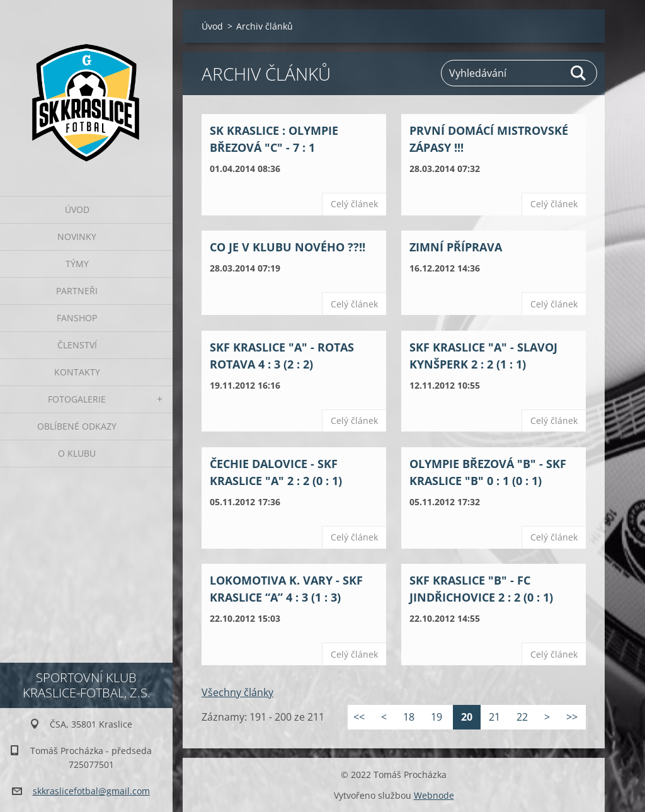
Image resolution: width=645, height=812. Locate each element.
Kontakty (77, 372)
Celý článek (354, 204)
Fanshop (77, 318)
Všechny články (237, 692)
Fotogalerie (77, 399)
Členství (77, 345)
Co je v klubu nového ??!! (288, 247)
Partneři (77, 291)
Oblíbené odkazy (77, 426)
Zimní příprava (456, 247)
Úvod (77, 209)
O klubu (77, 453)
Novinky (77, 237)
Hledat (579, 73)
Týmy (77, 264)
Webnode (434, 795)
